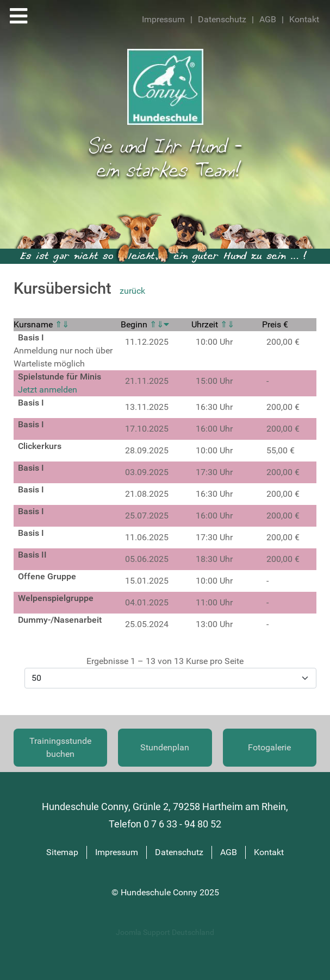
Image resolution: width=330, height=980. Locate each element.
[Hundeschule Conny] (165, 86)
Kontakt (304, 19)
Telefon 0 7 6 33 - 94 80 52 (165, 824)
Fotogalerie (269, 747)
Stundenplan (165, 747)
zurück (132, 291)
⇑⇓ (62, 324)
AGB (268, 19)
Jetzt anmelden (48, 390)
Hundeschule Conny (160, 892)
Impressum (163, 19)
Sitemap (62, 852)
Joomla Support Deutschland (165, 932)
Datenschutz (222, 19)
